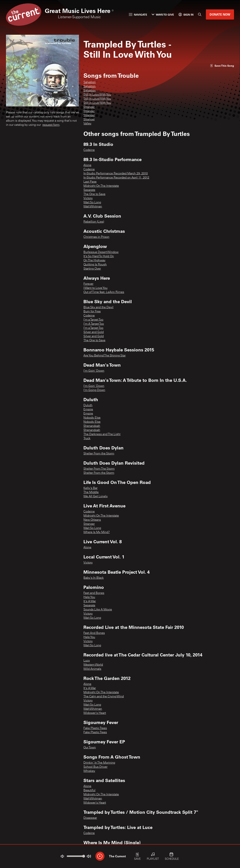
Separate (89, 190)
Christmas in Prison (96, 237)
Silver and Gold (94, 332)
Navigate (138, 15)
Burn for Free (92, 312)
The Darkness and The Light (102, 434)
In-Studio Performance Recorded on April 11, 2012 (116, 178)
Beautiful (89, 790)
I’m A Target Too (94, 324)
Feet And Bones (94, 633)
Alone (87, 165)
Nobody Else (92, 418)
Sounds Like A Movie (98, 610)
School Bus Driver (95, 767)
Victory (88, 198)
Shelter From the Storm (99, 454)
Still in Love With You (97, 103)
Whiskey (89, 771)
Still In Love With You (97, 95)
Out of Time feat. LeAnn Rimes (104, 292)
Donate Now (220, 14)
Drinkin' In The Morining (99, 763)
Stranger (89, 107)
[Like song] (222, 66)
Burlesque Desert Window (101, 252)
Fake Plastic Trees (95, 728)
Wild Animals (92, 669)
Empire (88, 410)
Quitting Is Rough (95, 265)
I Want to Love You (95, 288)
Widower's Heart (95, 713)
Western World (93, 665)
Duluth (88, 405)
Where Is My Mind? (97, 532)
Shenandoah (92, 426)
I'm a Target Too (93, 320)
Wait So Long (92, 203)
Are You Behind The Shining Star (105, 356)
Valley (87, 124)
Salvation (90, 82)
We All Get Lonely (96, 497)
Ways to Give (163, 15)
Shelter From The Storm (99, 469)
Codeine (89, 150)
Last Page (90, 182)
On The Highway (94, 261)
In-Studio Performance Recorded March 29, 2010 (116, 174)
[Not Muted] (62, 856)
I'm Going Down (94, 390)
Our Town (90, 748)
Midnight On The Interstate (101, 186)
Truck (87, 439)
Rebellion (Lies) (94, 222)
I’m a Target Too (93, 328)
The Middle (91, 492)
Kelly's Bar (90, 488)
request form (51, 125)
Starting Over (92, 269)
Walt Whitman (93, 207)
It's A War (90, 601)
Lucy (87, 661)
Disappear (90, 818)
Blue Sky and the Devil (98, 307)
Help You (89, 597)
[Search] (200, 14)
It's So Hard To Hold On (99, 256)
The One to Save (94, 194)
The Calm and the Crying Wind (104, 697)
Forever (88, 284)
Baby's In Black (94, 578)
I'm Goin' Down (94, 371)
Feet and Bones (94, 593)
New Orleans (92, 520)
